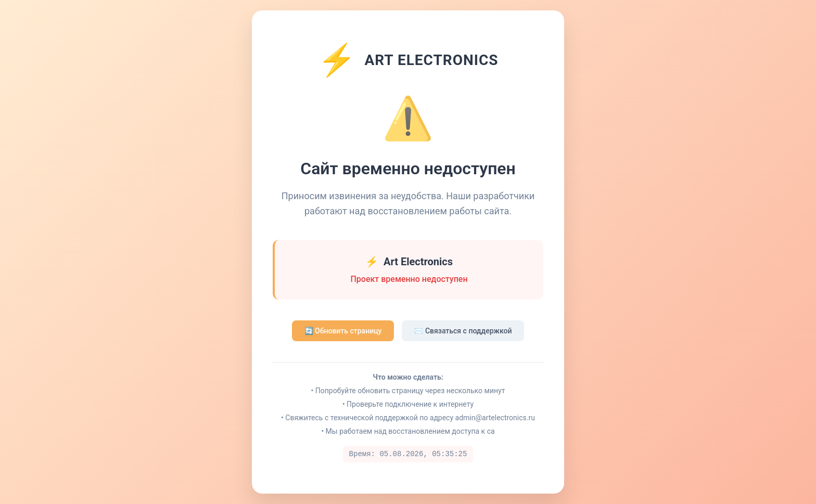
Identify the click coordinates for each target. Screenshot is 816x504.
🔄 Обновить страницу (343, 331)
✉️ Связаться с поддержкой (463, 331)
